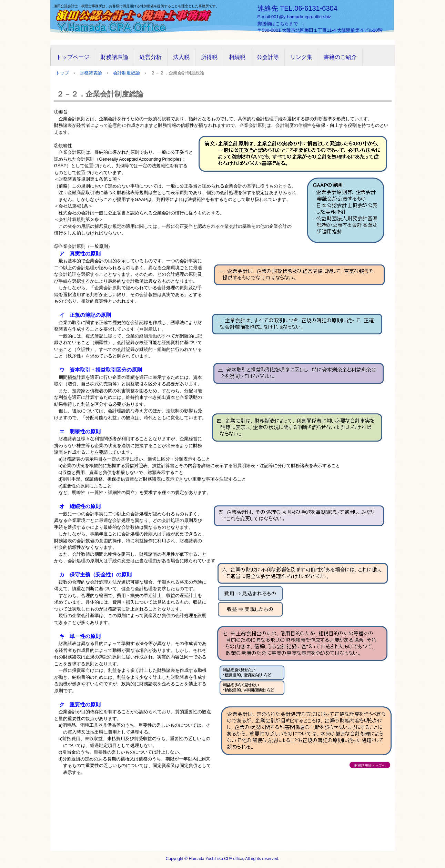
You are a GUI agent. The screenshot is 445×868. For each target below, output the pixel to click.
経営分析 (151, 57)
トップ (62, 73)
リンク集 (301, 57)
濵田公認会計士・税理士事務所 (138, 20)
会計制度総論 (127, 73)
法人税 (181, 57)
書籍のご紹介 (340, 57)
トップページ (73, 57)
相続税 (237, 57)
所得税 (209, 57)
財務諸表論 (114, 57)
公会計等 (268, 57)
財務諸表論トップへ (370, 765)
